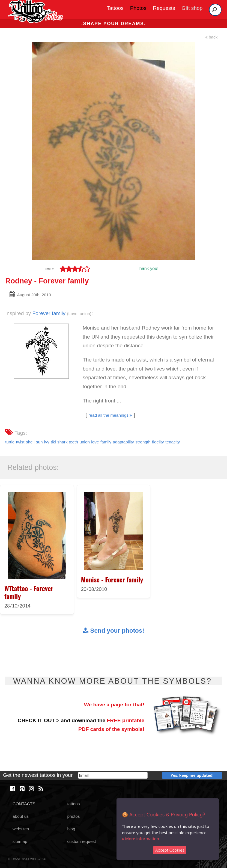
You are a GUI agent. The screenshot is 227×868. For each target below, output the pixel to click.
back (211, 37)
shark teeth (68, 442)
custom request (81, 841)
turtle (10, 442)
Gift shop (192, 8)
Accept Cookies (170, 850)
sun (39, 442)
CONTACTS (24, 804)
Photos (138, 8)
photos (73, 816)
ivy (47, 442)
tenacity (173, 442)
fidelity (158, 442)
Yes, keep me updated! (192, 775)
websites (21, 829)
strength (143, 442)
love (95, 442)
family (106, 442)
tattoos (73, 804)
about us (21, 816)
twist (20, 442)
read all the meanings (110, 415)
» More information (141, 839)
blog (71, 829)
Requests (164, 8)
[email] (113, 775)
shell (30, 442)
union (85, 442)
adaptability (123, 442)
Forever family (49, 313)
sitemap (20, 841)
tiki (53, 442)
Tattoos (115, 8)
